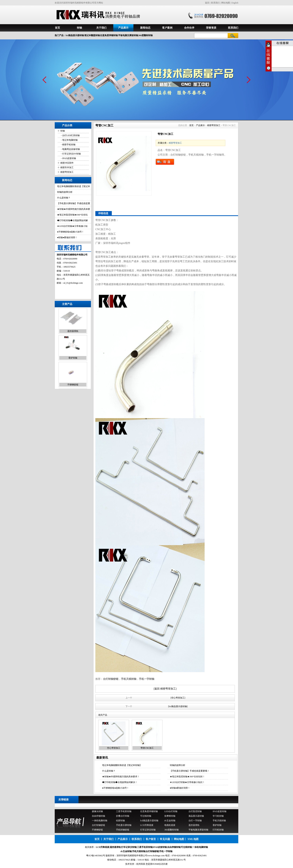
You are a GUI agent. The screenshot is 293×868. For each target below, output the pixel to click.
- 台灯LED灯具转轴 (70, 135)
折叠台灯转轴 (123, 816)
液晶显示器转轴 (196, 816)
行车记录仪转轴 (148, 830)
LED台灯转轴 (171, 811)
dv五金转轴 (170, 821)
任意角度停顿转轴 (149, 811)
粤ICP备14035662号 (96, 856)
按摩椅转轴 (170, 816)
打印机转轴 (218, 830)
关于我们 (101, 28)
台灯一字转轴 (195, 821)
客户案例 (167, 28)
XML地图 (193, 839)
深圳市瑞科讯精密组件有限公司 (132, 856)
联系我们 (215, 3)
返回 (207, 3)
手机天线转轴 (219, 821)
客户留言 (151, 839)
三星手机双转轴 (124, 811)
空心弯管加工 (114, 748)
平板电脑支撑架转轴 (198, 830)
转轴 (79, 28)
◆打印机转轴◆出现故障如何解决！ (120, 782)
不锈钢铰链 (73, 385)
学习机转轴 (218, 816)
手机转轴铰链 (123, 830)
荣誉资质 (211, 28)
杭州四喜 (141, 864)
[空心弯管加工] (178, 698)
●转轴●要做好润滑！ (67, 237)
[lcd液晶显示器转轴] (178, 706)
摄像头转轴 (97, 811)
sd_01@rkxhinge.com (73, 283)
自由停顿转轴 (98, 816)
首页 (57, 28)
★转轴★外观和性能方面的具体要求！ (121, 777)
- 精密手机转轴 (68, 145)
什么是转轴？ (64, 198)
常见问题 (165, 839)
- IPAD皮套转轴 (68, 158)
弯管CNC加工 (147, 748)
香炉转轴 (73, 358)
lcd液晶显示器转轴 (149, 821)
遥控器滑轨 (73, 331)
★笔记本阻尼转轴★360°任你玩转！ (187, 777)
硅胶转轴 (120, 821)
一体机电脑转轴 (100, 821)
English (235, 3)
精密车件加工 (67, 167)
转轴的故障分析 (65, 192)
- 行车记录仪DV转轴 (71, 154)
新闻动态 (145, 28)
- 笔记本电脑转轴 (69, 140)
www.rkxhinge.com (156, 856)
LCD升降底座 (147, 825)
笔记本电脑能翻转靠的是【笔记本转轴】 (122, 765)
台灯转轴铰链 (98, 825)
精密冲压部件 (67, 163)
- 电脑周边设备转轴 (70, 149)
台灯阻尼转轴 (195, 811)
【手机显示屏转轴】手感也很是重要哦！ (190, 771)
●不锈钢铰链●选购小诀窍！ (71, 232)
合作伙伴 (189, 28)
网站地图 (226, 3)
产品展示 (123, 28)
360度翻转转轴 (171, 830)
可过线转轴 (146, 816)
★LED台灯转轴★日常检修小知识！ (187, 782)
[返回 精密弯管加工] (165, 689)
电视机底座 (170, 825)
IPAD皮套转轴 (220, 811)
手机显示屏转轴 (124, 825)
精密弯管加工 (67, 172)
